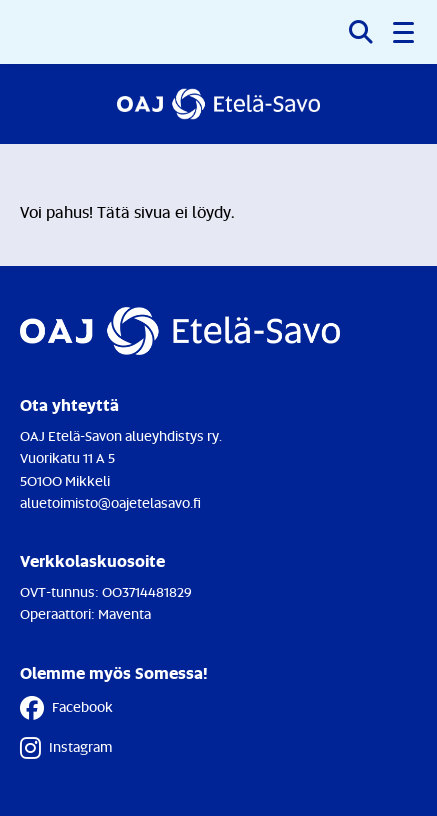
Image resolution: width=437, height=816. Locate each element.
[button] (405, 32)
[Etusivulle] (218, 104)
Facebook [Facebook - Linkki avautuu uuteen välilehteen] (66, 708)
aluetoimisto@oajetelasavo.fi (110, 502)
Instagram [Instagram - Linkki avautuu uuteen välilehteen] (66, 748)
